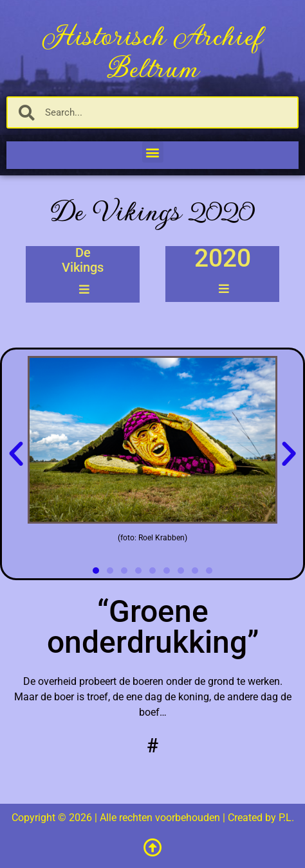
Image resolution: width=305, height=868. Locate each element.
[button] (153, 152)
